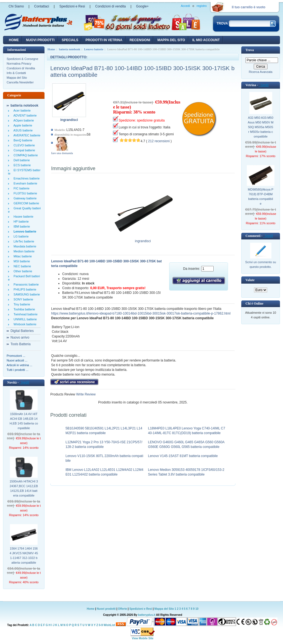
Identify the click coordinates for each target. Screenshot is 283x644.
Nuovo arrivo (20, 337)
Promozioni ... (16, 356)
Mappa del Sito (17, 78)
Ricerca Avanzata (260, 72)
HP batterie (20, 221)
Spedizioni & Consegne (22, 59)
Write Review (85, 394)
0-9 (101, 625)
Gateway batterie (24, 198)
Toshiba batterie (23, 309)
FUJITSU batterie (24, 193)
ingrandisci (143, 239)
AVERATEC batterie (26, 135)
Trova (250, 50)
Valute (250, 280)
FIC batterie (21, 188)
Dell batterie (21, 160)
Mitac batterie (22, 256)
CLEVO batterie (23, 145)
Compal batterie (23, 150)
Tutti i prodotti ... (17, 370)
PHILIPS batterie (24, 289)
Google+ (142, 6)
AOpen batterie (23, 120)
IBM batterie (21, 226)
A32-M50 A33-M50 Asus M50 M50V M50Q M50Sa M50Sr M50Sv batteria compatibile (261, 127)
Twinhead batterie (25, 314)
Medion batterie (23, 251)
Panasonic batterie (25, 284)
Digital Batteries (22, 331)
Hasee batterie (23, 217)
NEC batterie (21, 266)
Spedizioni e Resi (72, 6)
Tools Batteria (21, 344)
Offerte (123, 609)
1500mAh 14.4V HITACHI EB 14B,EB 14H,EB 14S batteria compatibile (24, 421)
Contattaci (41, 6)
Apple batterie (22, 125)
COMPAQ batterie (25, 155)
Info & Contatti (16, 73)
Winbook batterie (24, 324)
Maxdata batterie (24, 246)
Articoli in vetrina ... (19, 365)
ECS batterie (21, 165)
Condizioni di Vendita (21, 68)
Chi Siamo (16, 6)
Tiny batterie (21, 304)
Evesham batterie (25, 183)
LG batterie (20, 236)
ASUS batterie (22, 130)
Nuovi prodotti (106, 609)
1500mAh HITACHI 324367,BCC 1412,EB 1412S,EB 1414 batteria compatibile (24, 488)
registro (202, 6)
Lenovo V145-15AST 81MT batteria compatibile (183, 456)
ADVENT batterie (24, 115)
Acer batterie (21, 110)
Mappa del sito (171, 40)
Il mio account (206, 40)
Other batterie (22, 271)
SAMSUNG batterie (26, 294)
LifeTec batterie (23, 241)
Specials (70, 40)
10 (197, 609)
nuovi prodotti (40, 40)
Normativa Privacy (19, 64)
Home (14, 40)
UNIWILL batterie (24, 319)
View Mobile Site (143, 638)
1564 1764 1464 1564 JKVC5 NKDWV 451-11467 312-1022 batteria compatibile (24, 555)
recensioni (140, 40)
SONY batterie (23, 299)
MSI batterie (21, 261)
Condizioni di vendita (110, 6)
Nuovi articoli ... (17, 360)
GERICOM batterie (25, 203)
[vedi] (24, 382)
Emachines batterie (26, 178)
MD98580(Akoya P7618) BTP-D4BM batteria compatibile (261, 196)
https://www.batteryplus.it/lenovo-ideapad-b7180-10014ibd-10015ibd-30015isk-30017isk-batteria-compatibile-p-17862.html (141, 313)
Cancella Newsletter (20, 82)
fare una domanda (62, 153)
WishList (109, 625)
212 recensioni (159, 141)
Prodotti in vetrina (104, 40)
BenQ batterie (22, 140)
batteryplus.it (147, 615)
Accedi (185, 6)
